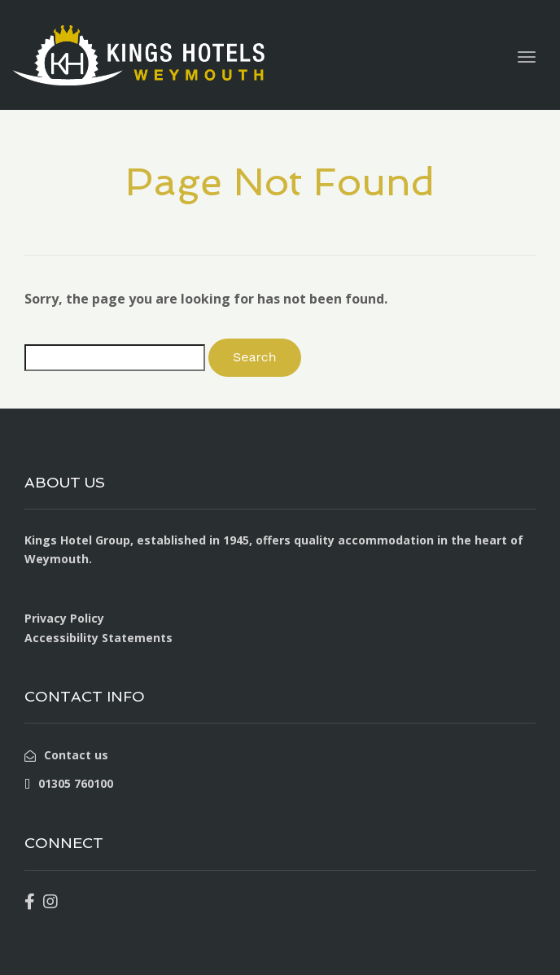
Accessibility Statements (98, 638)
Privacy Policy (64, 618)
